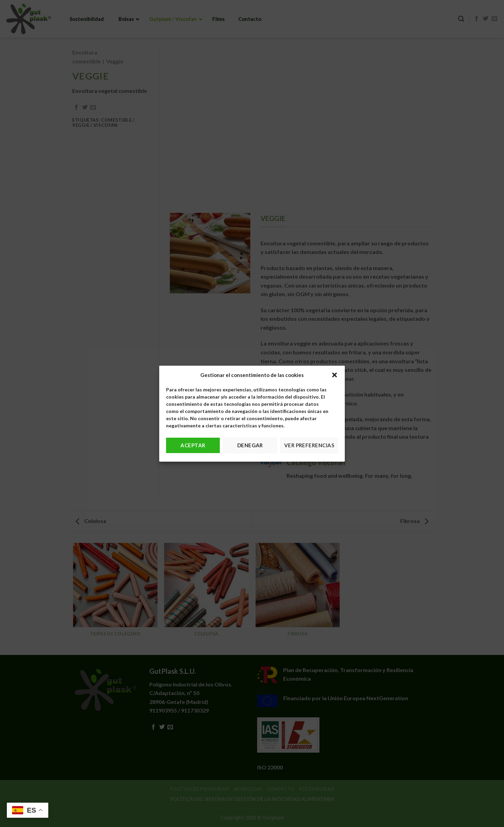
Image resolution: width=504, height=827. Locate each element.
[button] (335, 375)
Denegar (250, 445)
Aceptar (193, 445)
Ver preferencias (309, 445)
